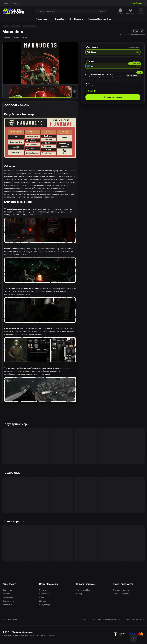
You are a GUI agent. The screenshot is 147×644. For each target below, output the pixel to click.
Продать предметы (121, 594)
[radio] (113, 52)
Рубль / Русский (137, 3)
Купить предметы (121, 590)
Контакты (14, 3)
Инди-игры (7, 590)
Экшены (6, 594)
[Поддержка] (134, 638)
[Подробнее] (133, 76)
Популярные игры (18, 424)
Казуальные (8, 597)
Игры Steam (60, 19)
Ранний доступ (21, 37)
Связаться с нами (10, 619)
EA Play (79, 594)
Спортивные (45, 594)
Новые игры (13, 521)
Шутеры (43, 601)
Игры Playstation (77, 19)
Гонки (42, 597)
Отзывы (5, 3)
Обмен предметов (123, 584)
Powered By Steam (10, 635)
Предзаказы (13, 473)
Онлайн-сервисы (86, 584)
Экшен (7, 37)
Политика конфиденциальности (107, 619)
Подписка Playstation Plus (100, 19)
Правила (86, 619)
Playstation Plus (83, 590)
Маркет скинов (44, 19)
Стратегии (7, 605)
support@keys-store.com (134, 619)
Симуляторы (8, 601)
